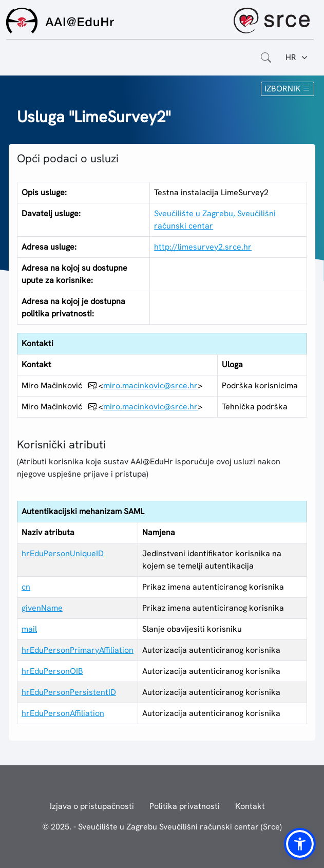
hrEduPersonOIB (52, 671)
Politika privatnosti (185, 806)
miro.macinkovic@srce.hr (150, 385)
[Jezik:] (297, 58)
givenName (42, 608)
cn (26, 587)
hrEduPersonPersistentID (69, 692)
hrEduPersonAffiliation (63, 713)
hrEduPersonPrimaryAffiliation (78, 650)
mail (29, 629)
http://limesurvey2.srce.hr (203, 247)
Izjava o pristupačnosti (92, 806)
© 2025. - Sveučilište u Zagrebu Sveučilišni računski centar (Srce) (162, 827)
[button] (300, 844)
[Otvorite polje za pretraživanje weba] (266, 58)
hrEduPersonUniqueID (63, 553)
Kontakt (250, 806)
